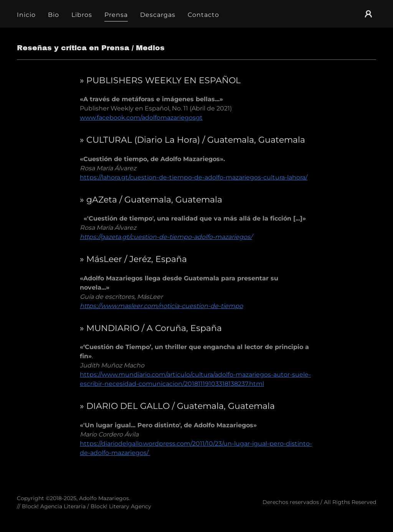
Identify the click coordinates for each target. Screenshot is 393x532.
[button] (368, 14)
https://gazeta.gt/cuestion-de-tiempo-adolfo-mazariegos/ (166, 237)
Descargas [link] (158, 15)
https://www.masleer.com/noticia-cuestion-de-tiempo (161, 306)
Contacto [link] (203, 15)
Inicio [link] (26, 15)
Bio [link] (54, 15)
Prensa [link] (116, 15)
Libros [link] (82, 15)
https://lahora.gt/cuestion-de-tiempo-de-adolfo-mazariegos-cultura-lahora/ (194, 177)
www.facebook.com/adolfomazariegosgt (141, 118)
